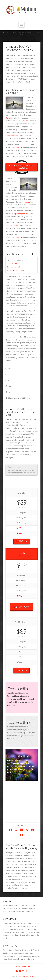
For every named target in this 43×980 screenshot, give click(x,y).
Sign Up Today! (22, 541)
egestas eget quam (21, 214)
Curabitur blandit (12, 136)
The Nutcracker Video (22, 968)
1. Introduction (13, 263)
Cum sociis (18, 147)
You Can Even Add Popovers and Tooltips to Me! (21, 167)
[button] (21, 25)
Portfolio (16, 966)
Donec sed (10, 118)
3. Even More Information (16, 270)
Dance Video (26, 966)
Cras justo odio (24, 121)
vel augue (26, 202)
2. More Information (14, 267)
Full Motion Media (27, 977)
